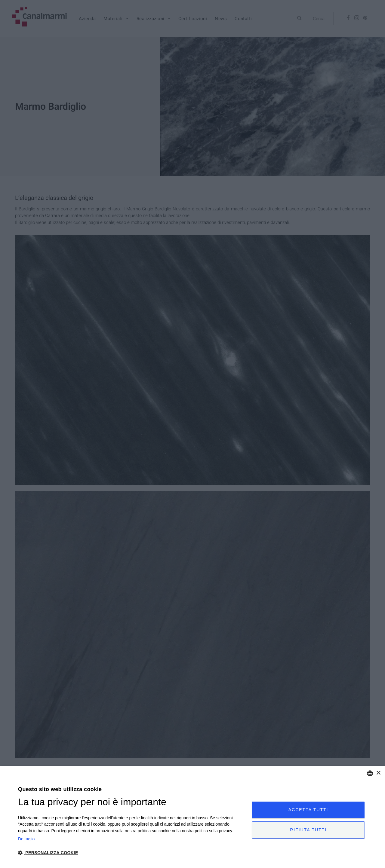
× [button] (378, 773)
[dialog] (192, 817)
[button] (131, 852)
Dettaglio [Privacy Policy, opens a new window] (26, 839)
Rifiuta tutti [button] (308, 830)
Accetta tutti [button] (308, 810)
